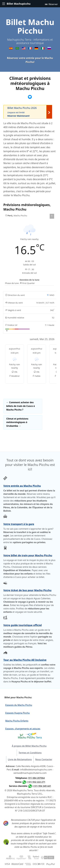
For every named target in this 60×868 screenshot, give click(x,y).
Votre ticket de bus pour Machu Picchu (27, 590)
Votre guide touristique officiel (23, 625)
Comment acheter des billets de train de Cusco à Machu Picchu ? (21, 406)
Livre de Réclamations (20, 759)
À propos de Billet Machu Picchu (29, 746)
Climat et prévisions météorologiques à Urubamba (17, 422)
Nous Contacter (44, 759)
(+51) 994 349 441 (42, 786)
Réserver (51, 4)
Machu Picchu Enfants (17, 721)
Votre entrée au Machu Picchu (22, 486)
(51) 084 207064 (36, 778)
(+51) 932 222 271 (36, 782)
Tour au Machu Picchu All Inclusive (25, 660)
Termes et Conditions (30, 753)
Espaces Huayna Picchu (18, 713)
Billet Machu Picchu (30, 26)
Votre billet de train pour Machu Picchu (28, 555)
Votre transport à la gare (19, 524)
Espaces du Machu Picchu (19, 705)
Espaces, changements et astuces (23, 729)
